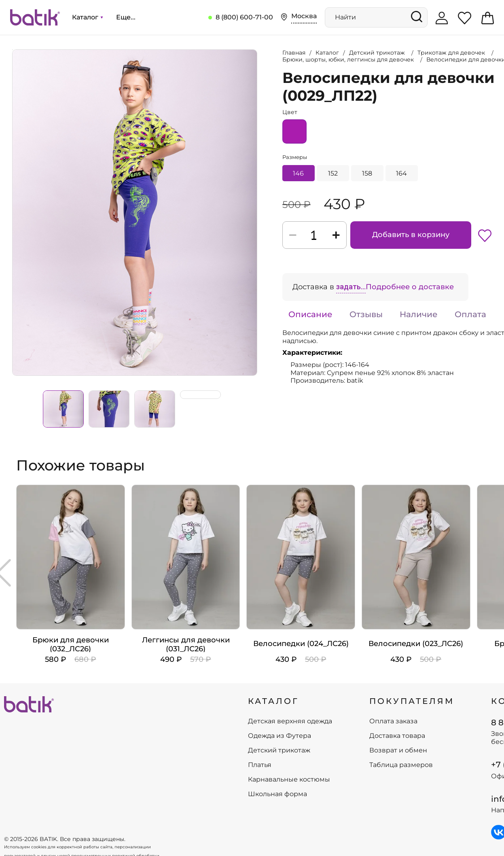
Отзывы (366, 314)
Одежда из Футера (280, 736)
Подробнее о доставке (410, 287)
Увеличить (13, 50)
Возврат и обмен (398, 750)
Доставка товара (397, 736)
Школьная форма (277, 794)
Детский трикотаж (279, 750)
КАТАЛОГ (273, 701)
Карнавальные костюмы (289, 780)
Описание (310, 314)
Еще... (126, 17)
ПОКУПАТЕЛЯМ (412, 701)
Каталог (87, 17)
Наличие (419, 314)
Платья (260, 765)
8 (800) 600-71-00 (244, 17)
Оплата (470, 314)
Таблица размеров (401, 765)
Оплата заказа (393, 721)
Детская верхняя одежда (290, 721)
